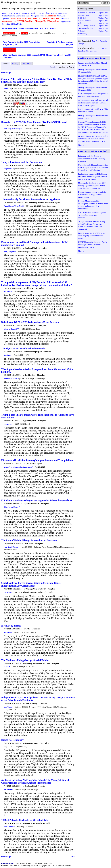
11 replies (43, 703)
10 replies (40, 288)
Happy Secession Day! (13, 740)
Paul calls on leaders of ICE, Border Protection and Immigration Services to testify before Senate (93, 177)
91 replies (39, 543)
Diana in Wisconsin (33, 823)
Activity (15, 63)
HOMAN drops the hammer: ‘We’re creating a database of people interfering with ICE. (93, 245)
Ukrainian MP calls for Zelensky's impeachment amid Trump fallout (37, 460)
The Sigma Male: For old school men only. (23, 349)
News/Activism (84, 21)
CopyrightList (66, 21)
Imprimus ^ (9, 169)
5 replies (48, 165)
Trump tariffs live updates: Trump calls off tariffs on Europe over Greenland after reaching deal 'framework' (92, 225)
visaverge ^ (9, 424)
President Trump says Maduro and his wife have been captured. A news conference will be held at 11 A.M (93, 139)
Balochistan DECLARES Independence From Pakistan (30, 322)
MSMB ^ (8, 667)
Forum (22, 3)
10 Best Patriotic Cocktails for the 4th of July (25, 820)
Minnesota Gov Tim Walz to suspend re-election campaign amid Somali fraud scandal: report (93, 103)
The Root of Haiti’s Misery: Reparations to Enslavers (29, 540)
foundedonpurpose (34, 352)
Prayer (5, 13)
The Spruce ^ (9, 827)
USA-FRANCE (33, 503)
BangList (40, 13)
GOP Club (82, 18)
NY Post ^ (8, 292)
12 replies (41, 125)
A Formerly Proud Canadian (40, 203)
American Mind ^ (11, 379)
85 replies (42, 421)
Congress (35, 16)
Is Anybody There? (11, 626)
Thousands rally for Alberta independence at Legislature (31, 199)
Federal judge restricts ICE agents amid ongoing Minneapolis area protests (92, 236)
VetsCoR (82, 31)
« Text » (70, 67)
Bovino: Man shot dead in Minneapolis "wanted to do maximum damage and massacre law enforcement (93, 205)
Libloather (30, 288)
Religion (82, 23)
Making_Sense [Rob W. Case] (38, 663)
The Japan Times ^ (12, 507)
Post (106, 13)
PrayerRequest (14, 13)
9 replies (47, 352)
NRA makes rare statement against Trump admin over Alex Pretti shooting (92, 215)
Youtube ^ (8, 355)
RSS (73, 857)
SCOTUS (25, 13)
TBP (28, 629)
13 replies (36, 629)
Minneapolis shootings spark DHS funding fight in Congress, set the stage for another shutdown (92, 185)
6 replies (57, 203)
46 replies (47, 823)
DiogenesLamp (32, 743)
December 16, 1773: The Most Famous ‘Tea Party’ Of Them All (34, 122)
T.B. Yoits (31, 125)
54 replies (41, 375)
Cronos (30, 543)
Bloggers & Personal (86, 13)
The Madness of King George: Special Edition (25, 660)
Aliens (48, 13)
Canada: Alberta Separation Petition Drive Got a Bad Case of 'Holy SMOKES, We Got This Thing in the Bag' (37, 80)
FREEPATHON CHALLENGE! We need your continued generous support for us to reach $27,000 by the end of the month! (93, 80)
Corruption (20, 16)
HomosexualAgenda (59, 13)
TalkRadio (64, 19)
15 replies (38, 463)
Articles (6, 64)
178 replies (44, 743)
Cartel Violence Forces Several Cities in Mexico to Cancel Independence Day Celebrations (31, 584)
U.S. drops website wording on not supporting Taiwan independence (37, 500)
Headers (62, 67)
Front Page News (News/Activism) (93, 151)
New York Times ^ (11, 547)
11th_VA (29, 463)
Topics (101, 13)
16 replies (42, 248)
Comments (27, 63)
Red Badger (30, 375)
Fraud (42, 16)
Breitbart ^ (9, 592)
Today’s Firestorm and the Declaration (21, 162)
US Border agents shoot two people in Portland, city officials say (93, 95)
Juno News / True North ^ (15, 206)
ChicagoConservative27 (36, 589)
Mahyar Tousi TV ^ (12, 329)
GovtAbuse (62, 16)
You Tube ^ (9, 707)
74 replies (42, 325)
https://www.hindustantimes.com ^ (18, 467)
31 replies (44, 85)
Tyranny (5, 19)
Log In (29, 3)
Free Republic (9, 3)
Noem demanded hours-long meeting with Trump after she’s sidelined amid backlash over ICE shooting (93, 168)
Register (37, 3)
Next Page (6, 73)
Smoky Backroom (85, 28)
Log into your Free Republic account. (92, 49)
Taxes (28, 16)
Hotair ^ (7, 88)
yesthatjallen (31, 421)
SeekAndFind (32, 85)
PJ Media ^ (9, 789)
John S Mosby (31, 703)
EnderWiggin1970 (35, 165)
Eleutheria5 (31, 325)
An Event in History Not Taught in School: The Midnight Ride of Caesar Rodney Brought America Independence (35, 781)
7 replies (51, 589)
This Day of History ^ (13, 129)
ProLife (33, 13)
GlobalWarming (9, 16)
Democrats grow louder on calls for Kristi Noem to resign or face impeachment (92, 195)
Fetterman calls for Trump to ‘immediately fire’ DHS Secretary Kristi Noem (92, 159)
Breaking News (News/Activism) (92, 58)
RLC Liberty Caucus (86, 26)
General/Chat (83, 15)
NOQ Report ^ (10, 252)
